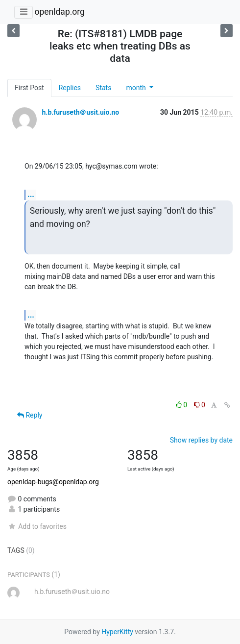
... (31, 194)
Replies (70, 88)
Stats (103, 88)
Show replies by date (201, 440)
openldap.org (59, 12)
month (137, 88)
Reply (30, 415)
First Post (29, 88)
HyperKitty (117, 632)
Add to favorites (37, 526)
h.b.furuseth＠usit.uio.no (80, 112)
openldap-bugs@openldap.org (53, 482)
